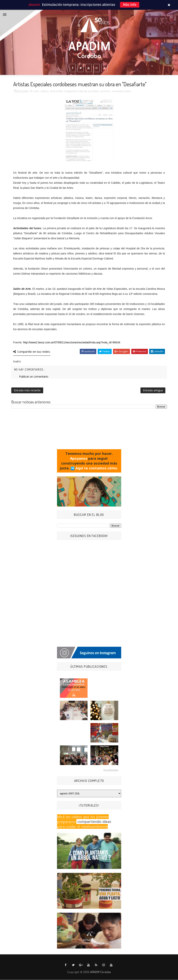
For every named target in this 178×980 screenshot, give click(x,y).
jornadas (94, 91)
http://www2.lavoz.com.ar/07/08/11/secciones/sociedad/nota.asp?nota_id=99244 (72, 343)
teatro (128, 91)
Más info (130, 5)
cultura (44, 91)
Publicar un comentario (34, 377)
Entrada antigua (153, 390)
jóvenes (105, 91)
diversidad (56, 91)
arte (36, 91)
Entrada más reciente (27, 390)
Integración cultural (75, 91)
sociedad (117, 91)
